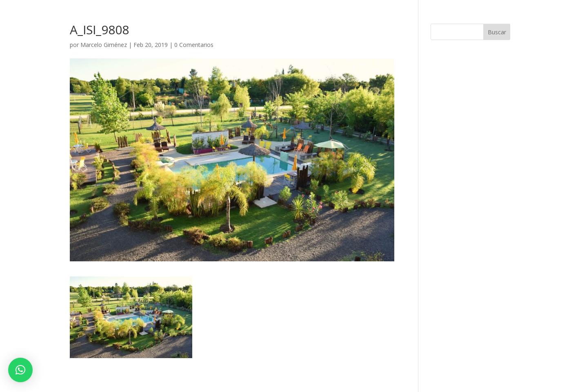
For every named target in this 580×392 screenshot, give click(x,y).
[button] (20, 370)
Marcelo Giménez (104, 45)
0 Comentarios (194, 45)
